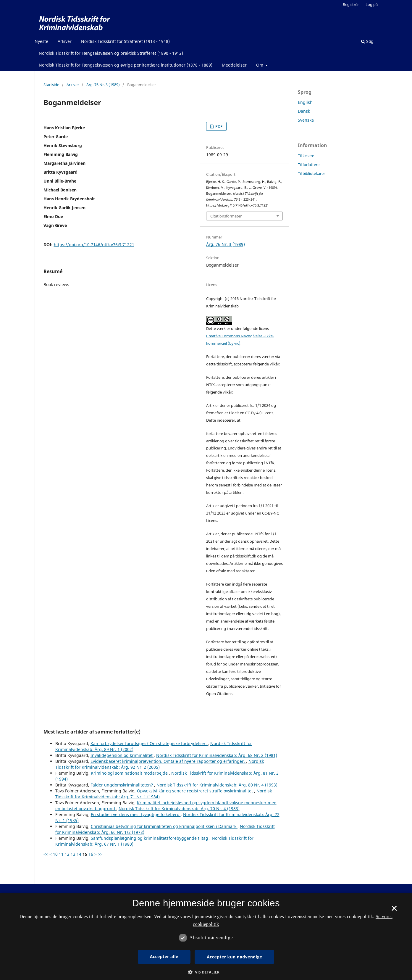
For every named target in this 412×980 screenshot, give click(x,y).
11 (61, 854)
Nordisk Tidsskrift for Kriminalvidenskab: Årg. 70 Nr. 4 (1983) (179, 809)
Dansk (304, 111)
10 (55, 854)
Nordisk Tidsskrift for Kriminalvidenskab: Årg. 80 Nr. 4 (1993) (217, 785)
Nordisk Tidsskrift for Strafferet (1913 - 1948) (125, 41)
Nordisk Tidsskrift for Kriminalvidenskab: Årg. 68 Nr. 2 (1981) (217, 755)
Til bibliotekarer (311, 173)
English (305, 102)
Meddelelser (234, 65)
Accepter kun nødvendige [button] (234, 957)
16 (91, 854)
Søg (367, 41)
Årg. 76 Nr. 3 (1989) (103, 85)
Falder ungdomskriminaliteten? (122, 785)
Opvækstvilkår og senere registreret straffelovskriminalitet (196, 791)
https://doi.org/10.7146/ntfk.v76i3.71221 (94, 245)
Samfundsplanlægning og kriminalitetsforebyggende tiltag (150, 838)
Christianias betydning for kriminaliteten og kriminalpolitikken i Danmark (164, 826)
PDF (218, 126)
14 (79, 854)
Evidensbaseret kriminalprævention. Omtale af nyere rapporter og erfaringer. (168, 761)
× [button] (394, 910)
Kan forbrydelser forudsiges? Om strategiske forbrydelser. (149, 743)
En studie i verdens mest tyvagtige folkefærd (136, 814)
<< (46, 854)
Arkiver (65, 41)
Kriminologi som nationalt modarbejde (130, 773)
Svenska (306, 120)
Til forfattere (309, 165)
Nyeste (41, 41)
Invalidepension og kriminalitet (122, 755)
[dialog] (206, 937)
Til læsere (306, 156)
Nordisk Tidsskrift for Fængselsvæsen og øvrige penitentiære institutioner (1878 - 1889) (126, 65)
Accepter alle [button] (164, 956)
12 (67, 854)
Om (260, 65)
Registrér (351, 4)
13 (73, 854)
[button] (206, 972)
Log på (372, 4)
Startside (51, 85)
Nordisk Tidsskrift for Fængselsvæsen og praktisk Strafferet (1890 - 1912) (111, 53)
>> (100, 854)
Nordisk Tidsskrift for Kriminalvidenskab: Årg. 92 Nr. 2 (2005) (160, 764)
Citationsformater (226, 216)
